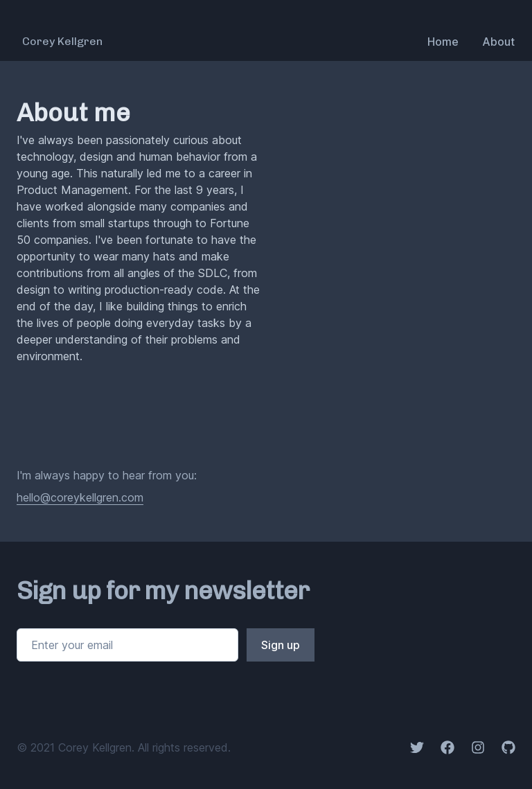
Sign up (281, 645)
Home (443, 42)
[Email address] (127, 645)
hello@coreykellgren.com (80, 497)
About (498, 42)
